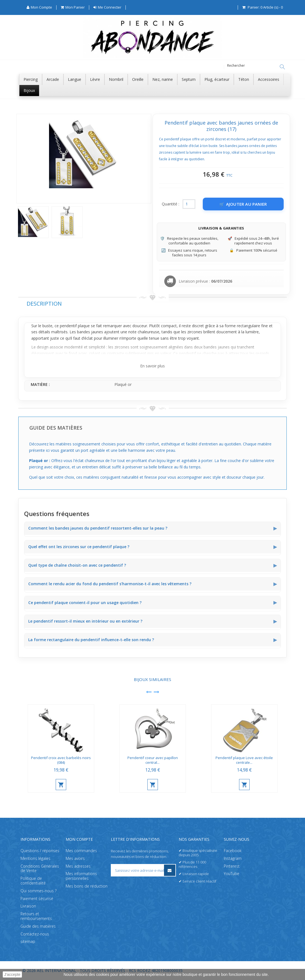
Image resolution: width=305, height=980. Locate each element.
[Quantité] (189, 204)
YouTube (232, 874)
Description (44, 304)
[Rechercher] (282, 67)
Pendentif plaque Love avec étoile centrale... (244, 760)
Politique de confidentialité (33, 881)
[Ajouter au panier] (243, 204)
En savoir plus (152, 366)
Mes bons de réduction (87, 886)
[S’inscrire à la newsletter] (170, 870)
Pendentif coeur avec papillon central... (153, 760)
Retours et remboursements (36, 916)
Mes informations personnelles (81, 876)
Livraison (28, 906)
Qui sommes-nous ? (39, 891)
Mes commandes (81, 851)
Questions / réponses (40, 851)
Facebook (233, 851)
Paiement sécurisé (37, 898)
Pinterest (232, 866)
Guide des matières (38, 926)
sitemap (28, 942)
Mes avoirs (75, 858)
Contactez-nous (35, 934)
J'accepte (12, 974)
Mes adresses (78, 866)
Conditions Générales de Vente (40, 868)
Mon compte (79, 839)
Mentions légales (35, 858)
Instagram (233, 858)
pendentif (68, 326)
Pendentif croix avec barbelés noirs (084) (61, 760)
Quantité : (171, 204)
